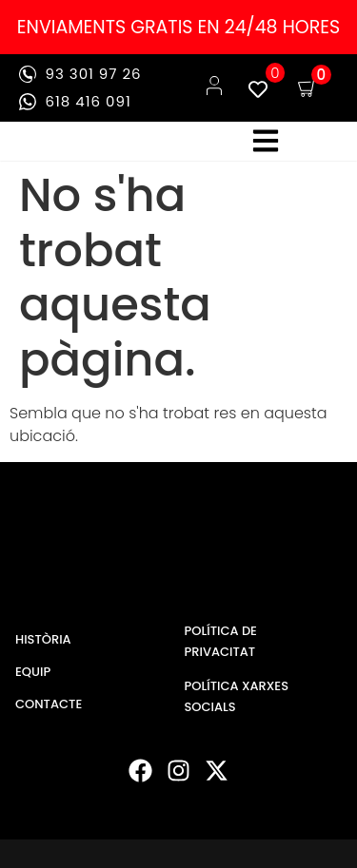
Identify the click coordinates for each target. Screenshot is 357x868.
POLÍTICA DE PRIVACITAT (221, 641)
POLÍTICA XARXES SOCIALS (237, 696)
